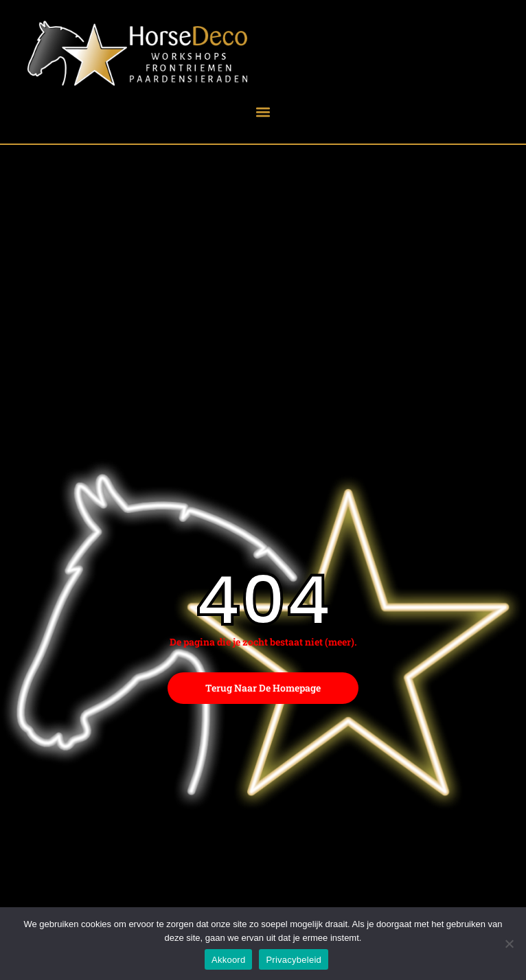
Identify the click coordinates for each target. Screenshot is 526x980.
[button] (263, 112)
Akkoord (228, 960)
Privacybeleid (294, 960)
